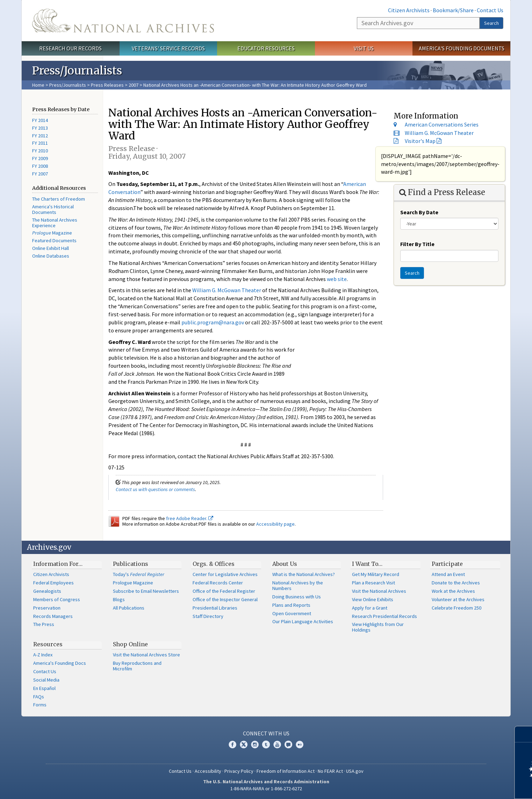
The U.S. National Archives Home (123, 21)
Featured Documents (54, 240)
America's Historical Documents (53, 209)
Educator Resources (266, 48)
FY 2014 (40, 120)
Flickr (300, 744)
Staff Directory (208, 616)
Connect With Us (266, 733)
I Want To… (367, 564)
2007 (134, 85)
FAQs (39, 697)
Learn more (470, 786)
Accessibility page (275, 524)
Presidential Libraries (215, 608)
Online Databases (51, 256)
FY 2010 (40, 151)
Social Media (46, 680)
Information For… (58, 564)
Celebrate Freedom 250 (456, 608)
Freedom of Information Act (286, 771)
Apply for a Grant (370, 608)
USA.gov (355, 771)
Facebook (232, 744)
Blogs (119, 599)
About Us (285, 564)
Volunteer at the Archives (458, 599)
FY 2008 (40, 166)
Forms (40, 705)
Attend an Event (448, 574)
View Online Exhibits (373, 599)
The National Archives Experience (55, 223)
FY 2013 (40, 128)
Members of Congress (57, 599)
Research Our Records (70, 48)
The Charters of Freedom (59, 199)
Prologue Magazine (133, 583)
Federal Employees (53, 583)
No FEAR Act (330, 771)
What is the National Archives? (304, 574)
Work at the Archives (453, 591)
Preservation (47, 608)
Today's (139, 574)
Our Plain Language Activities (303, 621)
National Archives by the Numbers (298, 585)
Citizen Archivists (409, 10)
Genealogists (47, 591)
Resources (48, 644)
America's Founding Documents (462, 48)
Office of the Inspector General (225, 599)
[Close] (524, 734)
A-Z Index (43, 655)
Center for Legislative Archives (225, 574)
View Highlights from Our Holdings (378, 627)
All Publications (129, 608)
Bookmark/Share (453, 10)
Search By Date (419, 212)
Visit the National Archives (379, 591)
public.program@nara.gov (213, 322)
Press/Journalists (68, 85)
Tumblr (266, 744)
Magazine (52, 233)
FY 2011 (40, 143)
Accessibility (208, 771)
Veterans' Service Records (168, 48)
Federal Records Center (218, 583)
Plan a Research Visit (373, 583)
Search (491, 23)
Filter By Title (417, 244)
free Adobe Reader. (190, 518)
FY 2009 (40, 158)
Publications (131, 564)
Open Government (292, 613)
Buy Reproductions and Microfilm (137, 666)
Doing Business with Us (297, 597)
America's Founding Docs (60, 663)
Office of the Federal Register (224, 591)
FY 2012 (40, 136)
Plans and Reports (291, 605)
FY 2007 (40, 174)
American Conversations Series (442, 124)
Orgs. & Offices (214, 564)
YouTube (277, 744)
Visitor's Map (420, 141)
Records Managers (53, 616)
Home (38, 85)
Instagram (255, 744)
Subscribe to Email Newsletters (146, 591)
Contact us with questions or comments (155, 489)
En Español (44, 688)
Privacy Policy (239, 771)
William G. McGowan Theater (227, 290)
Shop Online (130, 644)
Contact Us (490, 10)
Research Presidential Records (384, 616)
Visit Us (364, 48)
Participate (447, 564)
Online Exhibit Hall (51, 248)
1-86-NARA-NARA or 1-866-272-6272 (266, 789)
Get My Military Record (376, 574)
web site (337, 279)
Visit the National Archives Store (146, 655)
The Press (44, 624)
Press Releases (107, 85)
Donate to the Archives (456, 583)
